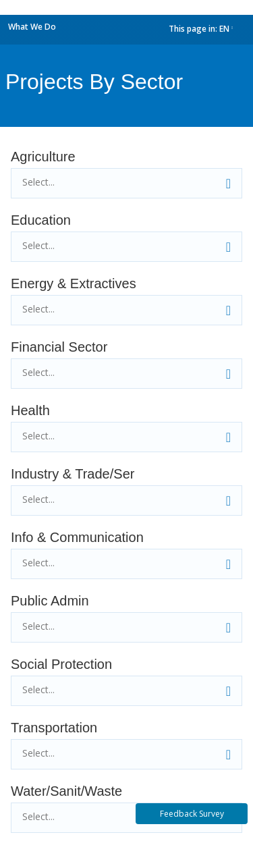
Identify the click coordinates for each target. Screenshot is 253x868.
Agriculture (43, 157)
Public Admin (50, 601)
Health (30, 410)
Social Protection (61, 664)
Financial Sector (59, 347)
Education (41, 220)
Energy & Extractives (74, 283)
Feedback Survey (192, 814)
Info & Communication (77, 537)
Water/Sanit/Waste (66, 791)
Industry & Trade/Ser (73, 474)
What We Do (32, 27)
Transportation (54, 728)
